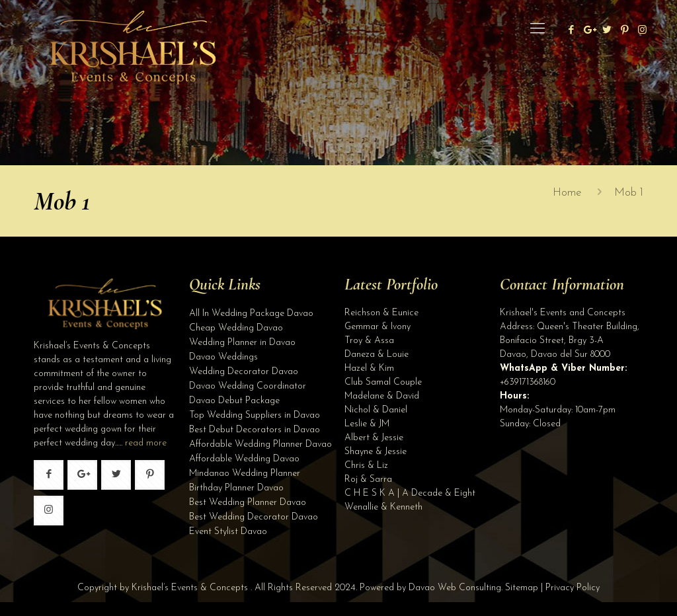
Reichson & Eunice (381, 313)
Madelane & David (382, 396)
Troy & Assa (369, 341)
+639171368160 (528, 382)
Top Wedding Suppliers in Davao (255, 415)
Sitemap (522, 588)
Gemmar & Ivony (378, 327)
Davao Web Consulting (455, 588)
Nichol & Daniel (376, 410)
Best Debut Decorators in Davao (255, 430)
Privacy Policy (573, 588)
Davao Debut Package (234, 401)
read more (146, 443)
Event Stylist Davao (228, 532)
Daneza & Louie (377, 355)
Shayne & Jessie (376, 452)
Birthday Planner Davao (236, 488)
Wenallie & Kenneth (383, 507)
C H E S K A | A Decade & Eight (410, 493)
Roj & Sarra (368, 480)
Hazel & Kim (369, 368)
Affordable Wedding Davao (244, 459)
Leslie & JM (367, 424)
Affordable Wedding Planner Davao (260, 444)
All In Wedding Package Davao (251, 314)
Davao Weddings (223, 357)
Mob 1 (629, 193)
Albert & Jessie (374, 438)
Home (567, 193)
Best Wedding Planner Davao (248, 503)
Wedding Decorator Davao (244, 372)
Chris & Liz (366, 466)
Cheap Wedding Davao (236, 328)
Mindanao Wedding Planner (245, 474)
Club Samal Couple (383, 382)
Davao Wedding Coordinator (248, 386)
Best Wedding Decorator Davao (254, 517)
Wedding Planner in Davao (242, 343)
